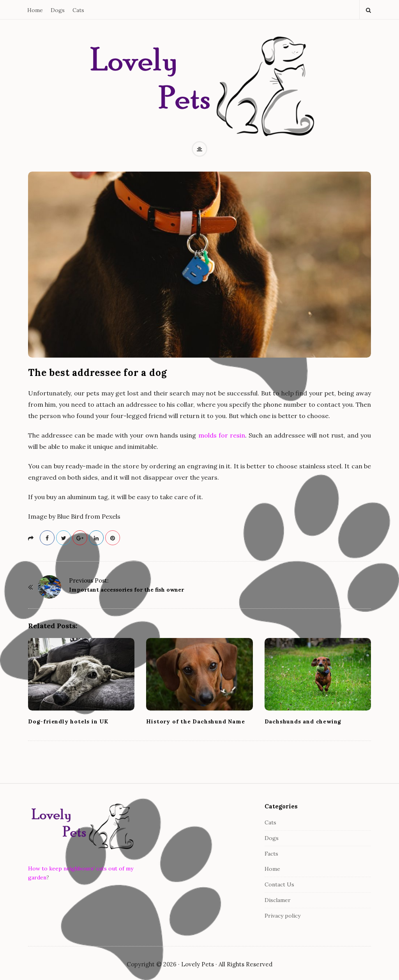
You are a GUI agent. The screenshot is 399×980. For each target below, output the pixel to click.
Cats (78, 10)
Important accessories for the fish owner (126, 590)
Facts (271, 854)
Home (35, 10)
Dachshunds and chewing (303, 721)
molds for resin (222, 435)
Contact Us (279, 884)
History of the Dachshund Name (195, 721)
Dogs (58, 10)
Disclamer (278, 900)
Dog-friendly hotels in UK (68, 721)
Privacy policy (282, 916)
